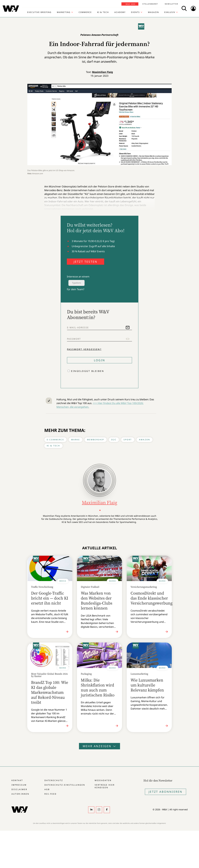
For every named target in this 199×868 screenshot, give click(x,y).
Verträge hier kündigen (105, 786)
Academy (120, 12)
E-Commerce (55, 440)
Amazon (145, 440)
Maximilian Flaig (102, 72)
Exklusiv (170, 12)
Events (135, 12)
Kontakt (17, 780)
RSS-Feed (51, 794)
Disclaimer (19, 789)
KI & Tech (103, 12)
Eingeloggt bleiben (88, 371)
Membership (96, 440)
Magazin (153, 12)
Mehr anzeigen (99, 746)
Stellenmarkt (150, 4)
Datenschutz (54, 780)
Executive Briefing (39, 12)
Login (99, 360)
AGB (47, 789)
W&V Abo (131, 4)
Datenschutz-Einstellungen (65, 785)
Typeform (76, 283)
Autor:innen (20, 794)
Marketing (64, 12)
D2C (114, 440)
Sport (128, 440)
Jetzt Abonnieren (165, 792)
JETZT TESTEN (86, 262)
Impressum (19, 785)
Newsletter (171, 4)
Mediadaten (103, 780)
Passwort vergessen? (84, 349)
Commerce (85, 12)
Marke (76, 440)
